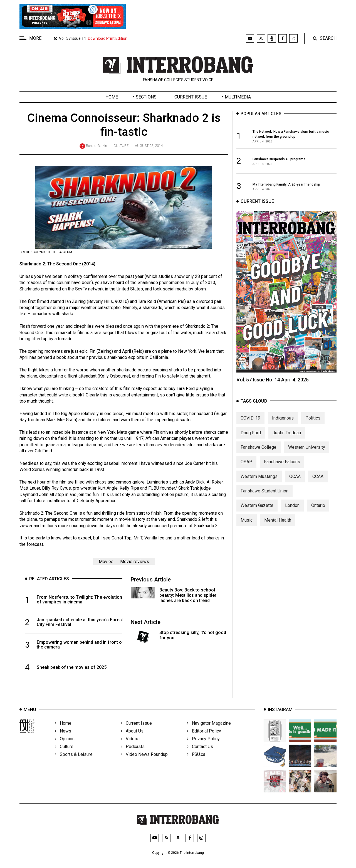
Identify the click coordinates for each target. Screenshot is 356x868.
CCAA (318, 481)
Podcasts (133, 754)
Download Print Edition (108, 38)
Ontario (318, 511)
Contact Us (200, 754)
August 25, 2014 (149, 146)
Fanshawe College (259, 452)
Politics (313, 423)
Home (112, 97)
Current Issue (191, 97)
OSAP (246, 467)
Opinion (65, 746)
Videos (130, 746)
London (292, 511)
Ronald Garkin (97, 146)
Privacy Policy (203, 746)
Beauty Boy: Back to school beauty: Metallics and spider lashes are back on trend (188, 595)
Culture (121, 146)
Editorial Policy (204, 738)
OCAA (295, 481)
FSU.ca (196, 762)
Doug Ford (251, 438)
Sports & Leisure (74, 762)
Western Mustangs (259, 481)
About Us (132, 738)
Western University (307, 452)
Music (247, 525)
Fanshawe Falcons (282, 467)
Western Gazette (257, 511)
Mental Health (278, 525)
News (63, 738)
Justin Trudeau (287, 438)
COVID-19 (250, 423)
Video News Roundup (144, 762)
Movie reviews (135, 562)
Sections (146, 97)
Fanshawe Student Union (264, 496)
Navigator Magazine (209, 730)
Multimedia (238, 97)
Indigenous (283, 423)
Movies (106, 562)
